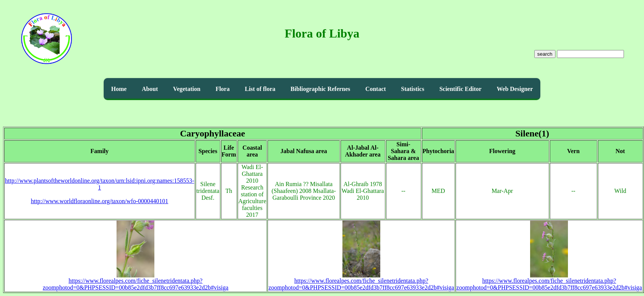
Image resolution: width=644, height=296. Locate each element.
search (545, 54)
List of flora (260, 89)
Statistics (413, 89)
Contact (376, 89)
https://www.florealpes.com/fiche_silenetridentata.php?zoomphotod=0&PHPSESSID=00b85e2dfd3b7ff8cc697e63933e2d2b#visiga (136, 281)
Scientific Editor (460, 89)
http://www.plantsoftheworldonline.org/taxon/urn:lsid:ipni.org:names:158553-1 (100, 184)
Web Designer (515, 89)
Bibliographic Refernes (320, 89)
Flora (223, 89)
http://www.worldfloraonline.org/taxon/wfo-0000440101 (100, 201)
